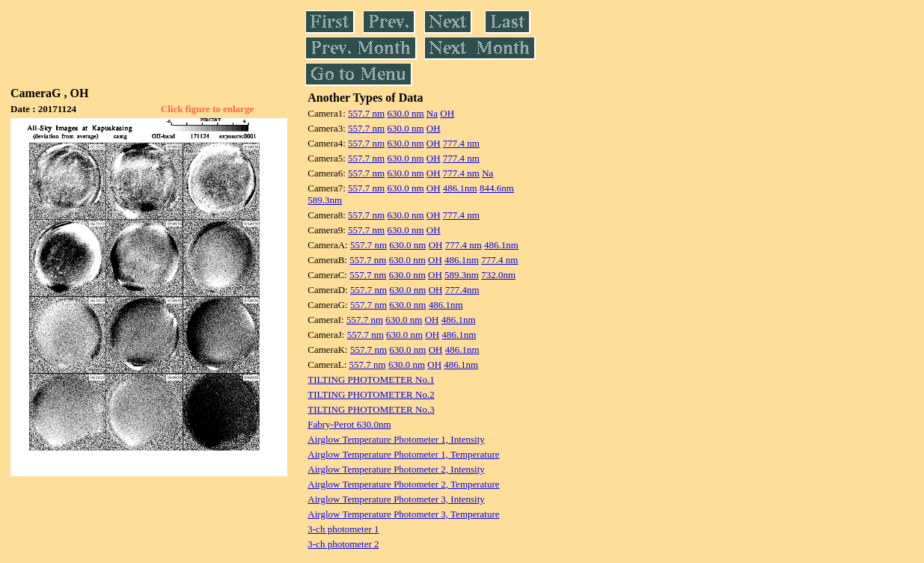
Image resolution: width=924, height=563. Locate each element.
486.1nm (460, 188)
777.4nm (462, 290)
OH (447, 113)
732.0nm (498, 275)
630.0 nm (405, 113)
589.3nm (325, 200)
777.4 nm (461, 143)
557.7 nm (366, 113)
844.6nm (497, 188)
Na (432, 113)
